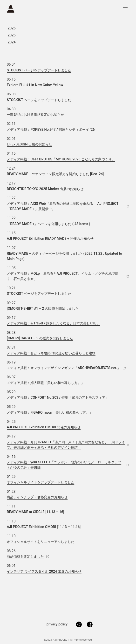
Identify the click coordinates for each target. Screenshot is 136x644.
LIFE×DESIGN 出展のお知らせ (29, 144)
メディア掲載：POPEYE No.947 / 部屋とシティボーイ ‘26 (51, 130)
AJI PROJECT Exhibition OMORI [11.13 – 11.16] (44, 527)
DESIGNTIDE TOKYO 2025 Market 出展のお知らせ (45, 189)
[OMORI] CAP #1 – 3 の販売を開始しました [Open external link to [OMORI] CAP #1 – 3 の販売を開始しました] (40, 338)
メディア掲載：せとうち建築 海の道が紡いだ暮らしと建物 (51, 353)
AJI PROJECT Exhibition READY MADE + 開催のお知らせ (50, 239)
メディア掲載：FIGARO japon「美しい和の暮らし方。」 (50, 413)
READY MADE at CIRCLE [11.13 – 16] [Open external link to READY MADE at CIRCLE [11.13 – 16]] (35, 512)
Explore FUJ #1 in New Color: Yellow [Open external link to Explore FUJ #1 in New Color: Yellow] (35, 85)
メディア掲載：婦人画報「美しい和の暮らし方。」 (46, 383)
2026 (12, 28)
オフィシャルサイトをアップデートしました (41, 482)
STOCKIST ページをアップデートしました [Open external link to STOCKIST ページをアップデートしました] (39, 70)
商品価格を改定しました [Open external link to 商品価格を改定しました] (28, 557)
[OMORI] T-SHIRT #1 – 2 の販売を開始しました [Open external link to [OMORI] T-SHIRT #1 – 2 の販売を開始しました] (43, 309)
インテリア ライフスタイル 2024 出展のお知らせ (44, 572)
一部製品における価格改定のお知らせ (35, 115)
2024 (12, 42)
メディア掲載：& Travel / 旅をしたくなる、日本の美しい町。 (53, 323)
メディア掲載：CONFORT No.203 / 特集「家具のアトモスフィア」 (58, 398)
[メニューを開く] (125, 9)
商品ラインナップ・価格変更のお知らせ (37, 497)
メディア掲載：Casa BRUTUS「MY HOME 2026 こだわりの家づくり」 (61, 159)
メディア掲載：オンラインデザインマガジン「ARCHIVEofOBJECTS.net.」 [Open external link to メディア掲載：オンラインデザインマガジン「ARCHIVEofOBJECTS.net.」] (66, 368)
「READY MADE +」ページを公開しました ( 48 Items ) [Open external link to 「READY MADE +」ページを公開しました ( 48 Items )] (48, 224)
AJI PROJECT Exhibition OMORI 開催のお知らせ (44, 427)
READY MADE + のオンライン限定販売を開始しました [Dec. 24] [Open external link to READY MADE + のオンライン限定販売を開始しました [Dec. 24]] (55, 174)
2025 (12, 35)
